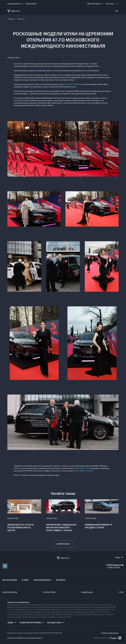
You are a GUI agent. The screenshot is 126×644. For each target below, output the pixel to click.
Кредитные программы (30, 623)
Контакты (61, 580)
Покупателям (49, 592)
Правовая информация (110, 633)
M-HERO (25, 580)
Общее (10, 623)
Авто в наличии (10, 580)
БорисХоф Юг (31, 4)
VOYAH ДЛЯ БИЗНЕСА (42, 580)
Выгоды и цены (54, 623)
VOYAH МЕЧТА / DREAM (83, 468)
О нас (121, 592)
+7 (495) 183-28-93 (113, 568)
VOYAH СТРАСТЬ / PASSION (83, 471)
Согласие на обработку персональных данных (25, 638)
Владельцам (87, 592)
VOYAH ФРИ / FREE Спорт (73, 84)
